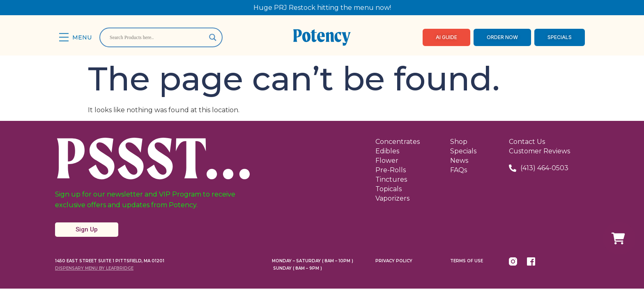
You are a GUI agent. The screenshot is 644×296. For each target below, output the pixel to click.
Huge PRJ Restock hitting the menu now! (322, 8)
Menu (82, 37)
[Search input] (157, 37)
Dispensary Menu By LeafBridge (94, 268)
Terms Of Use (467, 261)
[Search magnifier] (213, 37)
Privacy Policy (394, 261)
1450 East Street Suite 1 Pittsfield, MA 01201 (110, 261)
